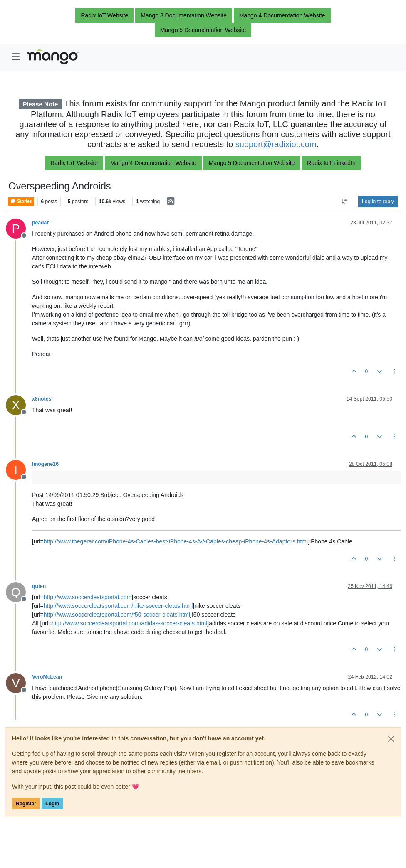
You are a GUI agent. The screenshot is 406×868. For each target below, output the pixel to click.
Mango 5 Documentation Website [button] (203, 30)
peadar (40, 223)
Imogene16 (45, 464)
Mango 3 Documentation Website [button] (184, 15)
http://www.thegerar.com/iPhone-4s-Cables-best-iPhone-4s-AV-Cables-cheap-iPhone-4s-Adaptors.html (176, 541)
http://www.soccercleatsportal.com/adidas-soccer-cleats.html (129, 623)
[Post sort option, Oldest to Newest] (345, 202)
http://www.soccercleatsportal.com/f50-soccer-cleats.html (117, 615)
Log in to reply (378, 202)
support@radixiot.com (276, 144)
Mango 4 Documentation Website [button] (282, 15)
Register (26, 804)
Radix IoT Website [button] (104, 15)
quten (39, 586)
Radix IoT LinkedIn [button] (331, 163)
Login (52, 804)
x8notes (42, 399)
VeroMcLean (47, 677)
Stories (21, 201)
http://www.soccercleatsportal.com (88, 597)
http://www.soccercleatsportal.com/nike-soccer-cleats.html (118, 606)
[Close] (391, 739)
